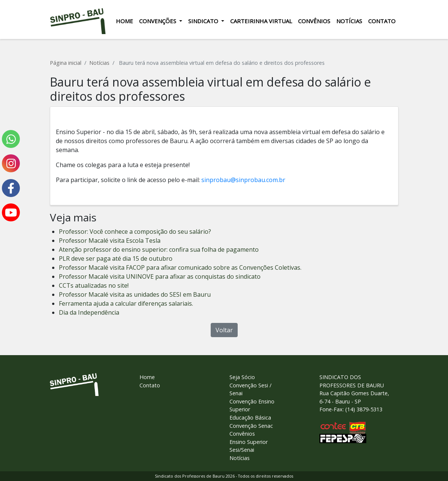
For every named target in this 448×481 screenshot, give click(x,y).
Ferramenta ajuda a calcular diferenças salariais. (126, 303)
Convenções (158, 21)
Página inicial (66, 63)
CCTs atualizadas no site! (94, 285)
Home (124, 21)
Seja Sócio (242, 377)
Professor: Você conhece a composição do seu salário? (135, 232)
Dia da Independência (89, 312)
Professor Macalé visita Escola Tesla (110, 240)
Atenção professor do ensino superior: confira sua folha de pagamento (159, 249)
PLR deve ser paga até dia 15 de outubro (116, 258)
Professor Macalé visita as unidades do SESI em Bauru (135, 294)
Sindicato (204, 21)
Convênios (314, 21)
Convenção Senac (251, 426)
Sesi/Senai (242, 450)
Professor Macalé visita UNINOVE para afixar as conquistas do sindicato (160, 276)
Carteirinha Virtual (261, 21)
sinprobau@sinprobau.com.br (243, 180)
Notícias (349, 21)
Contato (382, 21)
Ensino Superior (249, 442)
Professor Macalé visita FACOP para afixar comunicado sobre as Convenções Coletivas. (180, 267)
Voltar (224, 330)
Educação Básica (250, 418)
